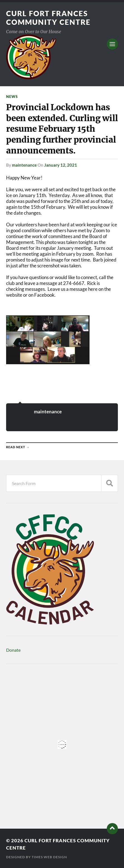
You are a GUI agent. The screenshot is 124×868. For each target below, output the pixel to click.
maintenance (24, 165)
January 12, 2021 (61, 165)
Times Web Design (49, 857)
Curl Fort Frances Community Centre (48, 18)
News (12, 97)
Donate (13, 650)
